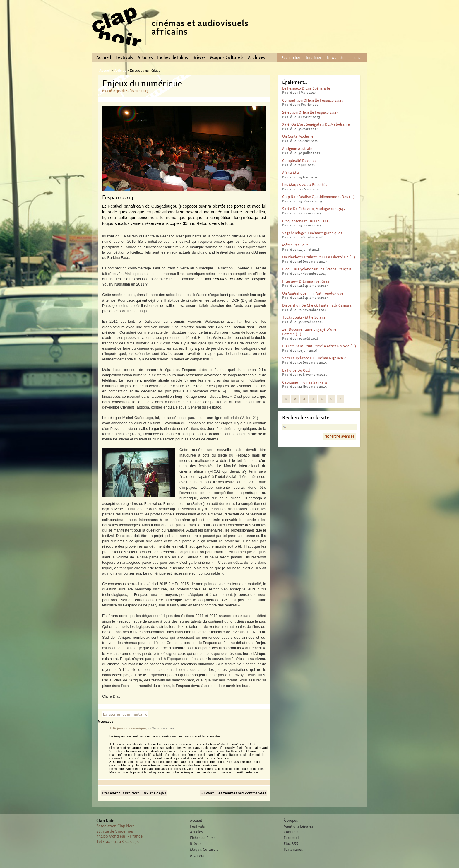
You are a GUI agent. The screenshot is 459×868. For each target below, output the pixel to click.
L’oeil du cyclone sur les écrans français (317, 269)
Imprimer (314, 58)
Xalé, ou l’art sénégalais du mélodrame (316, 124)
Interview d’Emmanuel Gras (306, 281)
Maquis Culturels (227, 57)
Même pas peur (295, 245)
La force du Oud (296, 370)
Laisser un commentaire (125, 714)
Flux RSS (291, 844)
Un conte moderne (298, 136)
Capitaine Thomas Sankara (305, 382)
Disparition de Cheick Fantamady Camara (317, 305)
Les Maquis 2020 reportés (305, 185)
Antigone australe (297, 149)
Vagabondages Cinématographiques (312, 233)
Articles (145, 57)
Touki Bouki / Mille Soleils (304, 317)
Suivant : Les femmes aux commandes (233, 793)
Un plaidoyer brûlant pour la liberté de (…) (319, 257)
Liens (356, 58)
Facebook (292, 838)
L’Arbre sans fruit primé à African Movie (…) (319, 346)
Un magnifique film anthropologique (313, 293)
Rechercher (291, 58)
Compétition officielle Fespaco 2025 (313, 100)
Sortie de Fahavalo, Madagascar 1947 (314, 209)
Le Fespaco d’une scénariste (306, 88)
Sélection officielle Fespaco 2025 (310, 112)
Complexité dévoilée (299, 161)
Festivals (124, 57)
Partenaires (293, 850)
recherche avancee (340, 436)
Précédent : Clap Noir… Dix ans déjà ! (134, 793)
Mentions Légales (298, 826)
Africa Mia (291, 173)
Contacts (291, 832)
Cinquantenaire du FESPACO (306, 221)
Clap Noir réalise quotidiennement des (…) (318, 197)
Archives (257, 57)
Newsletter (336, 58)
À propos (291, 821)
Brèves (199, 57)
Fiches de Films (173, 57)
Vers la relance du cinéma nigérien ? (314, 358)
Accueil (104, 57)
